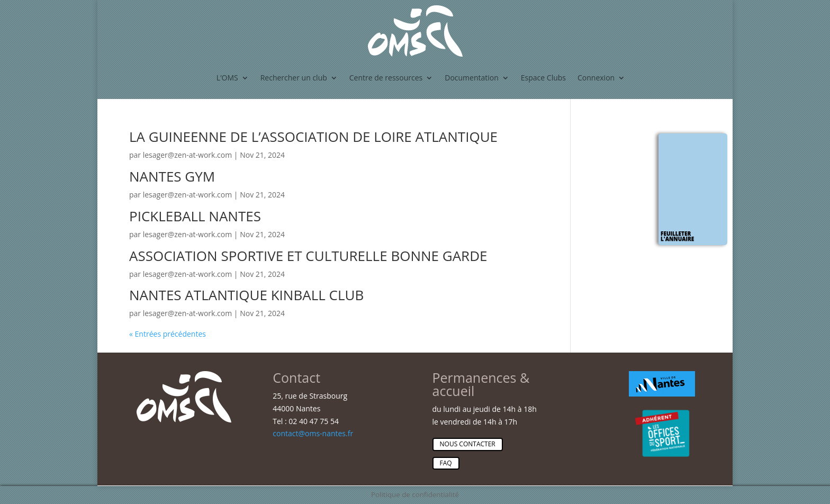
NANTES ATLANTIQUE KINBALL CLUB (246, 295)
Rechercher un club (294, 78)
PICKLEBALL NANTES (195, 216)
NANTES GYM (172, 176)
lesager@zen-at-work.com (188, 155)
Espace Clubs (543, 78)
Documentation (472, 78)
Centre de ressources (386, 78)
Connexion (596, 78)
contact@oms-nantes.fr (313, 433)
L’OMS (227, 78)
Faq (446, 463)
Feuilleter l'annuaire (677, 236)
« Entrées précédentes (168, 334)
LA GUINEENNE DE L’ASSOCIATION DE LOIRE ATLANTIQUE (313, 137)
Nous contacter (468, 444)
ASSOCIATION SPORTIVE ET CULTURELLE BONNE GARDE (308, 256)
